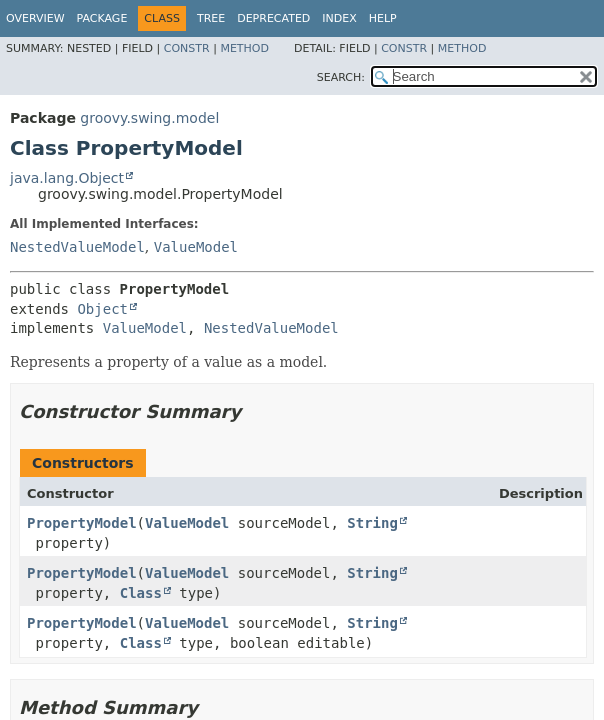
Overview (35, 18)
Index (339, 18)
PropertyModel (82, 523)
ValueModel (196, 247)
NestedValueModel (77, 247)
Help (383, 18)
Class (141, 593)
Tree (211, 18)
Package (102, 18)
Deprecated (273, 18)
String (372, 523)
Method (244, 48)
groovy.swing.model (149, 118)
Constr (187, 48)
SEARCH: (341, 77)
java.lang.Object (67, 178)
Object (102, 309)
